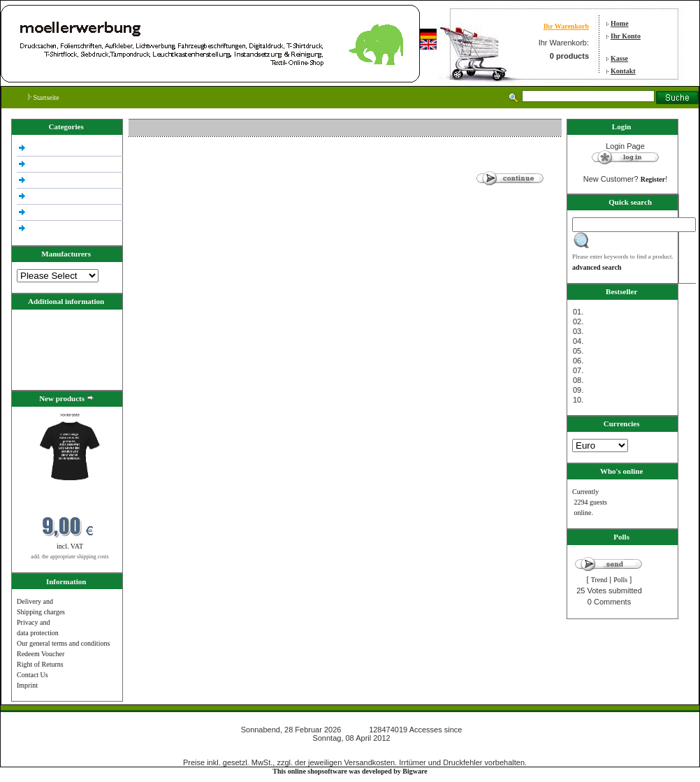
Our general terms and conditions (63, 643)
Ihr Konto (626, 36)
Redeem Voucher (41, 654)
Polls (620, 580)
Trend (599, 580)
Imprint (27, 685)
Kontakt (623, 71)
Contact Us (32, 675)
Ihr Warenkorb (566, 26)
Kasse (619, 58)
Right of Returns (40, 664)
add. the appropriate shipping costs (70, 557)
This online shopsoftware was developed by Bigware (350, 771)
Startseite (44, 97)
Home (620, 23)
